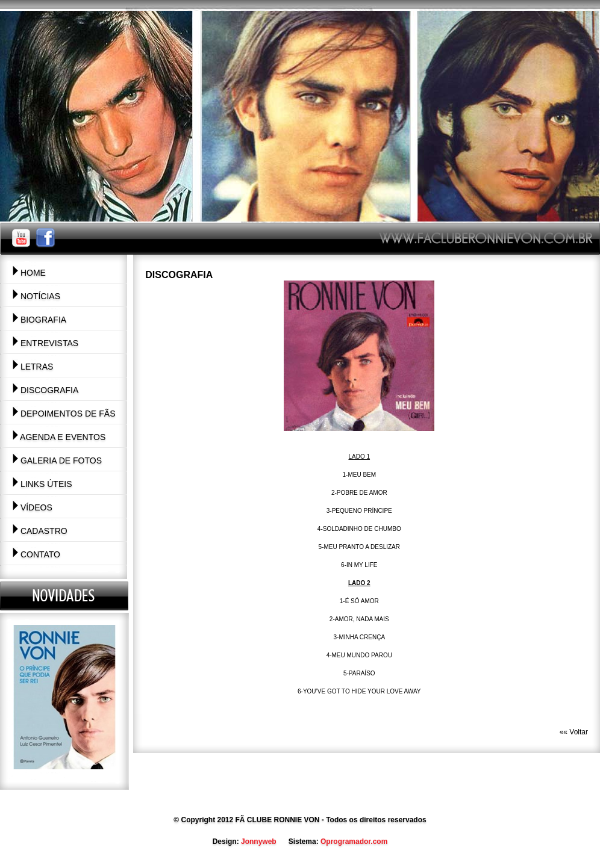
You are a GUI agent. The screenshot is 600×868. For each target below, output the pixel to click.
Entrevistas (45, 343)
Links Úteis (42, 484)
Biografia (39, 320)
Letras (33, 367)
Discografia (45, 390)
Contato (36, 554)
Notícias (36, 296)
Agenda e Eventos (59, 437)
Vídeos (32, 507)
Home (29, 273)
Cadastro (40, 531)
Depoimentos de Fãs (64, 414)
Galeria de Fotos (57, 460)
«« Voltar (574, 732)
